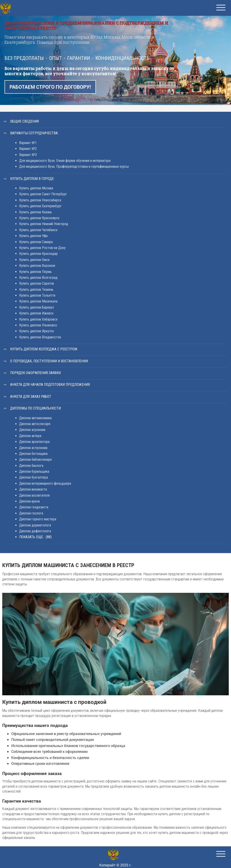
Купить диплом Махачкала (38, 301)
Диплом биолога (31, 466)
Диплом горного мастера (38, 519)
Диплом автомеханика (35, 418)
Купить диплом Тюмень (36, 290)
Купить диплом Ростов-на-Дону (42, 248)
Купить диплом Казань (36, 212)
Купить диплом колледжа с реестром (44, 349)
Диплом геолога (31, 513)
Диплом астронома (33, 448)
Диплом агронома (32, 430)
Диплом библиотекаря (35, 460)
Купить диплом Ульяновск (38, 325)
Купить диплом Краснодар (38, 254)
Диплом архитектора (34, 442)
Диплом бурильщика (34, 471)
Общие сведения (24, 121)
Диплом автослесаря (35, 424)
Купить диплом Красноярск (39, 218)
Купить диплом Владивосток (40, 337)
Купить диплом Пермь (35, 272)
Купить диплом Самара (36, 242)
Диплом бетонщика (33, 454)
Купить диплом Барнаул (37, 307)
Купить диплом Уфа (33, 236)
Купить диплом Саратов (37, 283)
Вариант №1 (28, 143)
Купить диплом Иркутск (37, 331)
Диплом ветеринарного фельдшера (45, 483)
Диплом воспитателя (34, 495)
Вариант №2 (28, 149)
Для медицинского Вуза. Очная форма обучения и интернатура (65, 161)
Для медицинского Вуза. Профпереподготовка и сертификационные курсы (74, 166)
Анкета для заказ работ (31, 397)
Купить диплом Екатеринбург (40, 206)
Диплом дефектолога (35, 531)
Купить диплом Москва (36, 188)
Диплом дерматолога (35, 525)
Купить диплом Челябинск (38, 230)
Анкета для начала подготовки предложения (50, 385)
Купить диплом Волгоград (38, 278)
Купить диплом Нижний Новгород (44, 224)
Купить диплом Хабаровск (38, 319)
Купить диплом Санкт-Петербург (43, 194)
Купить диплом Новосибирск (40, 200)
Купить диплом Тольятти (37, 295)
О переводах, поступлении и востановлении (49, 361)
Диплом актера (30, 436)
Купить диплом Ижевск (36, 313)
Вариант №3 (28, 155)
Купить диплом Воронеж (37, 266)
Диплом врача (29, 501)
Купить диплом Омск (34, 260)
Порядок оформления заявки (35, 373)
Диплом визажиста (33, 489)
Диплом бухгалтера (33, 477)
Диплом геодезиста (34, 507)
